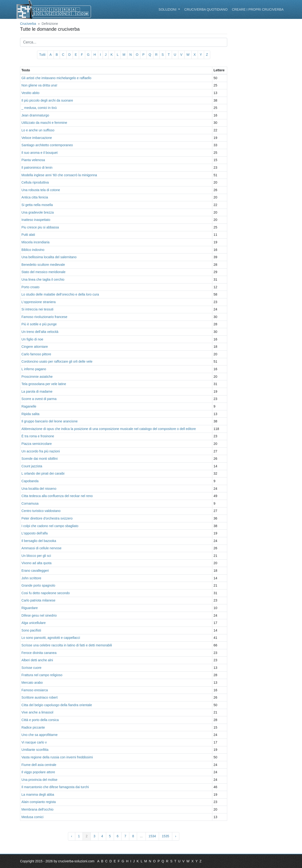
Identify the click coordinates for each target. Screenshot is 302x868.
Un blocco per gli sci (36, 556)
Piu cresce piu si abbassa (40, 227)
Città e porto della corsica (40, 720)
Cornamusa (30, 503)
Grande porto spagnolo (38, 585)
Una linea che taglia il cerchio (43, 279)
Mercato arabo (32, 683)
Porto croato (30, 287)
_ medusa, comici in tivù (39, 108)
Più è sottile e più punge (39, 324)
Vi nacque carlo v (34, 742)
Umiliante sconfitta (35, 750)
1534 (152, 836)
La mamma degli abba (38, 795)
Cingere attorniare (35, 347)
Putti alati (28, 235)
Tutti (42, 55)
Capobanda (30, 481)
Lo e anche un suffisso (38, 130)
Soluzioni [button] (168, 9)
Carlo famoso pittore (36, 354)
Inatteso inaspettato (36, 220)
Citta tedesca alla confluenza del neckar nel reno (57, 496)
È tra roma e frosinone (38, 436)
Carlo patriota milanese (38, 600)
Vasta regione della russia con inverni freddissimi (57, 757)
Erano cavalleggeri (35, 571)
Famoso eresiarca (35, 690)
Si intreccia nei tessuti (37, 309)
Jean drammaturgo (35, 115)
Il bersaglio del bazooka (39, 541)
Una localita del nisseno (39, 489)
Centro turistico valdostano (41, 511)
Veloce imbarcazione (37, 138)
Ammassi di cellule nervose (42, 548)
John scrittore (31, 578)
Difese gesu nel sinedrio (39, 615)
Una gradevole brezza (38, 212)
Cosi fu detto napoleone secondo (46, 593)
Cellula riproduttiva (35, 182)
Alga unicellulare (34, 623)
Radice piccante (33, 727)
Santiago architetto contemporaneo (47, 145)
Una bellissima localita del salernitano (49, 257)
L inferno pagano (34, 369)
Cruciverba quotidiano (206, 9)
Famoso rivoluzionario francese (44, 317)
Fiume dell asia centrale (39, 765)
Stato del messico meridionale (44, 272)
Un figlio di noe (32, 339)
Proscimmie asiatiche (37, 377)
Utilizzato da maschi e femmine (44, 123)
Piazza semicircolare (37, 444)
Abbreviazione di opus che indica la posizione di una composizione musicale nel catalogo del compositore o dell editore (109, 429)
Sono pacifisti (31, 630)
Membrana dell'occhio (38, 809)
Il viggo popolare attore (38, 772)
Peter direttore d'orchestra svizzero (47, 518)
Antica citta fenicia (35, 197)
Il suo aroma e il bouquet (40, 153)
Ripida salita (30, 414)
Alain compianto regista (39, 802)
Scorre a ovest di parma (39, 399)
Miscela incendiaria (36, 242)
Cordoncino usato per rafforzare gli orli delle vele (57, 361)
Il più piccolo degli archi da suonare (47, 100)
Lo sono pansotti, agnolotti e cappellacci (51, 638)
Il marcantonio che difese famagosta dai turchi (55, 787)
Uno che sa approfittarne (40, 735)
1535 (166, 836)
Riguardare (30, 608)
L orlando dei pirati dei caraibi (43, 473)
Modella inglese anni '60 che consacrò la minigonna (59, 175)
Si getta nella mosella (37, 205)
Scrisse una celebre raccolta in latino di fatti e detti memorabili (67, 645)
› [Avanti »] (176, 836)
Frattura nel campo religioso (42, 675)
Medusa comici (32, 817)
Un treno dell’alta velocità (40, 332)
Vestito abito (30, 93)
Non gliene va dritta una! (39, 85)
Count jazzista (32, 466)
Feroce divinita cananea (39, 653)
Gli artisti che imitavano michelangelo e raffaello (56, 78)
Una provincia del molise (40, 780)
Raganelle (29, 406)
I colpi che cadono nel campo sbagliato (50, 526)
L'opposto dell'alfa (35, 533)
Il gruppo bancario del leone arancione (50, 421)
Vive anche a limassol (37, 712)
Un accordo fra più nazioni (41, 451)
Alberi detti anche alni (37, 660)
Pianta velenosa (33, 160)
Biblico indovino (33, 250)
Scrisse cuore (31, 668)
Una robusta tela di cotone (41, 190)
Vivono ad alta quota (36, 563)
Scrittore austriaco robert (40, 697)
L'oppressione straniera (39, 302)
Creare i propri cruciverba (258, 9)
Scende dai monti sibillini (40, 459)
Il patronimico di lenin (37, 168)
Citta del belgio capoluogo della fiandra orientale (57, 705)
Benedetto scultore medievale (43, 265)
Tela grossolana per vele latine (44, 384)
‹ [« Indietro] (72, 836)
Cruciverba (28, 24)
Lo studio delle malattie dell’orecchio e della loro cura (60, 294)
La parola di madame (37, 391)
